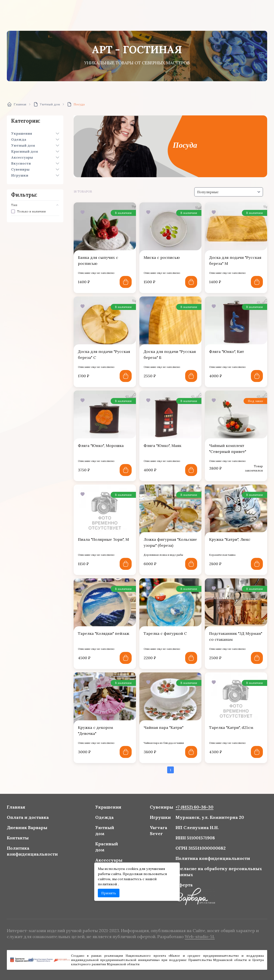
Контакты (24, 839)
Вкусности (21, 163)
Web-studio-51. (197, 936)
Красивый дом (25, 151)
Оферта (182, 883)
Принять (110, 891)
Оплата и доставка (33, 819)
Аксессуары (22, 157)
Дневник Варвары (33, 829)
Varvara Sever (157, 832)
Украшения (22, 133)
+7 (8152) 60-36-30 (192, 809)
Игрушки (20, 175)
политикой (109, 883)
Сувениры (20, 169)
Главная (22, 809)
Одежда (19, 139)
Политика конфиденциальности (38, 851)
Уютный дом (23, 145)
